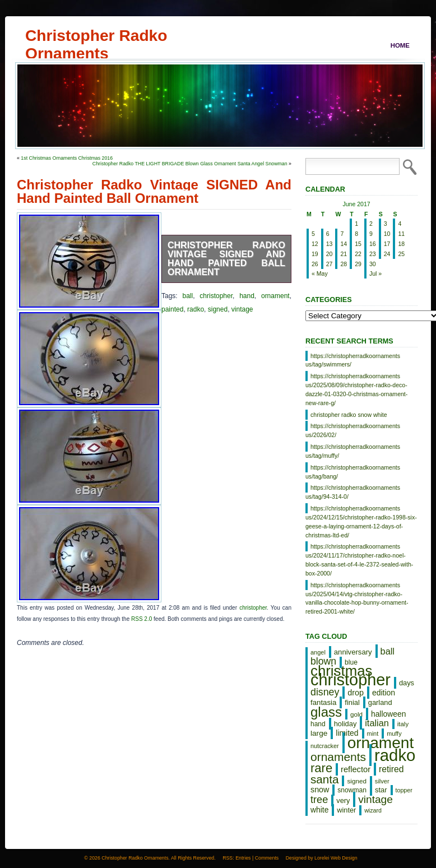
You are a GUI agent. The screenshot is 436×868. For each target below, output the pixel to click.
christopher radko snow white (349, 415)
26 (315, 264)
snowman (352, 790)
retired (391, 769)
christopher (216, 296)
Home (400, 45)
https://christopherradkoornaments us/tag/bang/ (353, 472)
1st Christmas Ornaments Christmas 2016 (67, 158)
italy (403, 724)
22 (358, 254)
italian (377, 723)
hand (247, 296)
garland (380, 702)
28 (344, 264)
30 (373, 264)
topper (404, 790)
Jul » (375, 273)
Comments (267, 858)
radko (196, 309)
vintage (242, 309)
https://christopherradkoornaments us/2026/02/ (353, 430)
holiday (345, 724)
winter (346, 810)
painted (172, 309)
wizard (373, 810)
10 (387, 234)
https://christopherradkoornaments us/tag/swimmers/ (353, 360)
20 (330, 254)
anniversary (353, 652)
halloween (388, 714)
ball (187, 296)
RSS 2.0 (142, 619)
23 (373, 254)
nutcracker (325, 746)
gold (356, 714)
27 (330, 264)
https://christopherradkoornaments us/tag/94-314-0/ (353, 492)
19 (315, 254)
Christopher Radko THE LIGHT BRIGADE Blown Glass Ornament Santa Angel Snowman (190, 164)
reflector (356, 769)
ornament (275, 296)
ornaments (338, 757)
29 (358, 264)
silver (382, 781)
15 (358, 244)
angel (318, 652)
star (381, 790)
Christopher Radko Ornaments (96, 35)
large (319, 733)
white (319, 810)
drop (356, 693)
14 (344, 244)
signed (218, 309)
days (407, 683)
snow (320, 790)
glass (326, 712)
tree (319, 800)
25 (401, 254)
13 (330, 244)
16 (373, 244)
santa (325, 779)
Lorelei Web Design (336, 858)
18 (401, 244)
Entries (243, 858)
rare (321, 768)
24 (387, 254)
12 (315, 244)
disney (325, 692)
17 (387, 244)
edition (384, 693)
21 (344, 254)
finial (352, 702)
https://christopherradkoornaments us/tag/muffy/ (353, 451)
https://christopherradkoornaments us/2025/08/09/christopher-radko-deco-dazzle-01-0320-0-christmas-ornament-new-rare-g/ (356, 389)
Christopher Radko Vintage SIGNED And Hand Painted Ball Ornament (226, 259)
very (343, 800)
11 (401, 234)
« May (320, 273)
